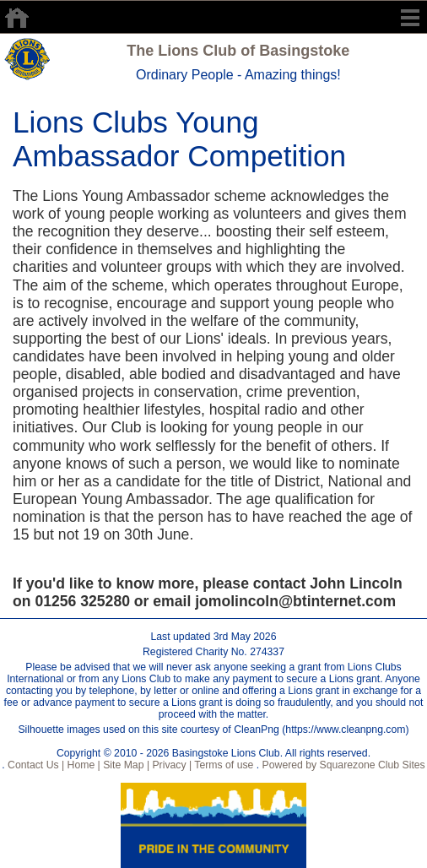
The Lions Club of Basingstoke (238, 51)
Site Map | (125, 765)
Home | (82, 765)
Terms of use (222, 765)
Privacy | (170, 765)
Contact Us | (35, 765)
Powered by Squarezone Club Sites (344, 765)
